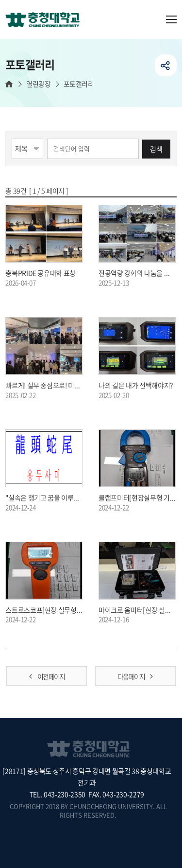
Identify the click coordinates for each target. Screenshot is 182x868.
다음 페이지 (131, 676)
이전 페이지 (51, 676)
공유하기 (166, 65)
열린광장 (38, 84)
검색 (156, 149)
